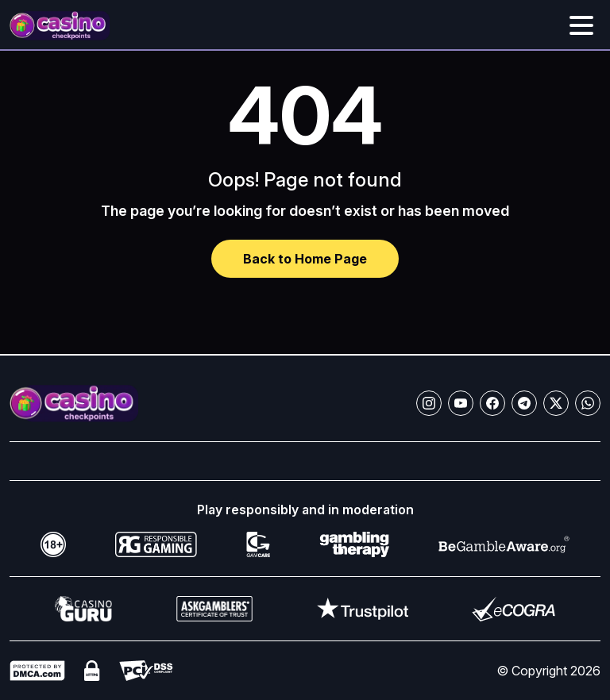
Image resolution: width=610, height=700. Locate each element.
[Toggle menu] (581, 25)
